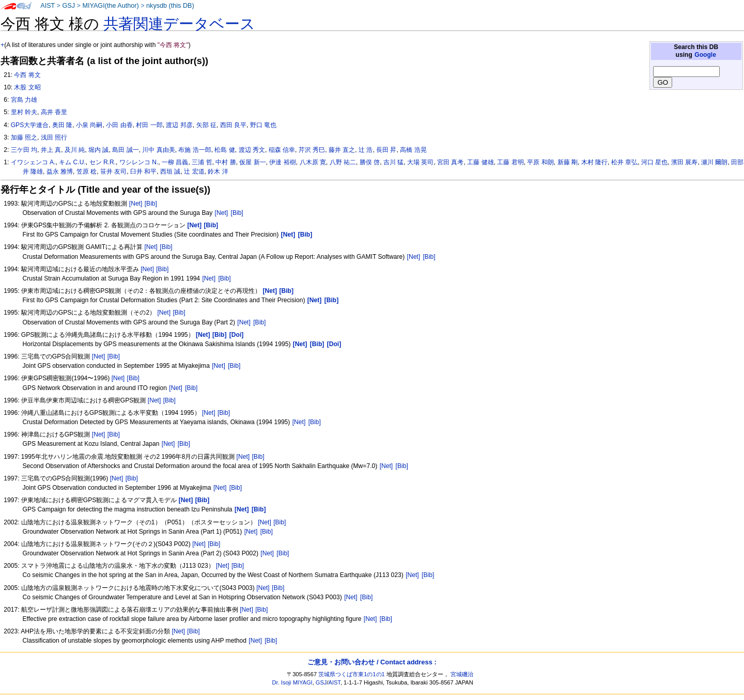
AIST (48, 6)
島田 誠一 (125, 150)
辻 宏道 (194, 172)
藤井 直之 (342, 150)
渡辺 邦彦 (179, 125)
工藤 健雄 (480, 162)
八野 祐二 (343, 162)
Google (705, 55)
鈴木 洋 (218, 172)
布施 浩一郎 (195, 150)
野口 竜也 (263, 125)
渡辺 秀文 (252, 150)
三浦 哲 (202, 162)
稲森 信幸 (282, 150)
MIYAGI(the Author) (110, 6)
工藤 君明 (510, 162)
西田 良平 (233, 125)
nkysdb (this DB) (170, 6)
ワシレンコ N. (139, 162)
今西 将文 (27, 75)
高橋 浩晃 (413, 150)
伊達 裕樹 (282, 162)
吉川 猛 (393, 162)
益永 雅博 (60, 172)
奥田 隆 (62, 125)
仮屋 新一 (252, 162)
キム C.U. (72, 162)
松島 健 (224, 150)
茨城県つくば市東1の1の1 (352, 674)
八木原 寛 (313, 162)
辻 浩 (366, 150)
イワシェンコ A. (33, 162)
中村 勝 (226, 162)
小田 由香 (119, 125)
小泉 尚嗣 (89, 125)
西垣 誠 (170, 172)
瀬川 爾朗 (714, 162)
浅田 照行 (54, 137)
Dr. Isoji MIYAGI (292, 682)
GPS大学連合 (30, 125)
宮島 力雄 (24, 100)
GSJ (68, 6)
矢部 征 (206, 125)
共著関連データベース (179, 24)
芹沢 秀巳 (312, 150)
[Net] (136, 204)
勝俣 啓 (370, 162)
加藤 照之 (24, 137)
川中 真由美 (158, 150)
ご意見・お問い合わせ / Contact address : (372, 662)
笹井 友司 (113, 172)
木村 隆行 (594, 162)
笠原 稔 (87, 172)
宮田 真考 (450, 162)
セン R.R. (103, 162)
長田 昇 (386, 150)
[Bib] (151, 204)
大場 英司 (420, 162)
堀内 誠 (98, 150)
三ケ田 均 (24, 150)
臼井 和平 (143, 172)
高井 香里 (54, 112)
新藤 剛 (568, 162)
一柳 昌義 (175, 162)
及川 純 (75, 150)
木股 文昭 (27, 87)
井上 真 (51, 150)
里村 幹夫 (24, 112)
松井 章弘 (624, 162)
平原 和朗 (540, 162)
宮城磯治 (462, 674)
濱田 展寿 (684, 162)
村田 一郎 (149, 125)
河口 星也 (654, 162)
